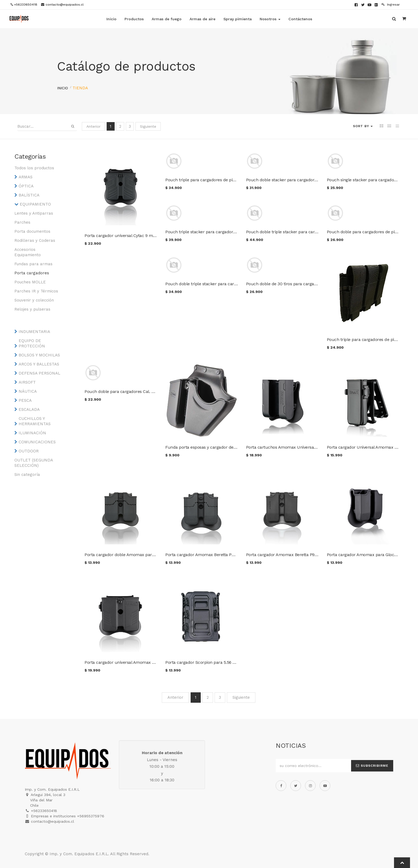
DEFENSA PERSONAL (39, 373)
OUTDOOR (29, 451)
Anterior (93, 126)
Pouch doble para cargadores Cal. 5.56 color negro (133, 391)
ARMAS (26, 177)
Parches (22, 222)
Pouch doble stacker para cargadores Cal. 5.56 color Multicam (306, 180)
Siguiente (148, 126)
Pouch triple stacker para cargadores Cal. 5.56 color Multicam (225, 232)
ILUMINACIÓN (32, 433)
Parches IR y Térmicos (36, 291)
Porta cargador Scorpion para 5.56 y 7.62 (204, 662)
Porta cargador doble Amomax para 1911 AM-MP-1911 (136, 555)
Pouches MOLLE (30, 282)
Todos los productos (34, 168)
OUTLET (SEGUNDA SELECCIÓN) (34, 463)
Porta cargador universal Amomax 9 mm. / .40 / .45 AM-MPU (144, 662)
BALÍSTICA (29, 195)
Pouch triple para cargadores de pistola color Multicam (219, 180)
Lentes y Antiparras (34, 213)
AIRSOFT (27, 382)
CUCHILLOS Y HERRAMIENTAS (35, 421)
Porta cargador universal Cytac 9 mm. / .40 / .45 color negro (143, 236)
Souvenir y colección (34, 300)
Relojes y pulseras (32, 309)
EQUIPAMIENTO (35, 204)
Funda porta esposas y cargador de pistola (206, 447)
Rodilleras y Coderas (35, 240)
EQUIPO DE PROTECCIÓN (32, 343)
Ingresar (391, 5)
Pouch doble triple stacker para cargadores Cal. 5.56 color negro (228, 284)
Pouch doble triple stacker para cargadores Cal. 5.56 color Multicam (312, 232)
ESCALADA (29, 409)
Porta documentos (32, 231)
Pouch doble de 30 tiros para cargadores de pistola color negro (307, 284)
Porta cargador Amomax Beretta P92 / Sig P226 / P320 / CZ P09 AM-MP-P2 (318, 555)
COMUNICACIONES (37, 442)
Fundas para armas (33, 264)
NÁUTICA (28, 391)
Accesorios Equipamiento (28, 252)
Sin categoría (27, 475)
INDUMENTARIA (34, 332)
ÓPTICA (26, 186)
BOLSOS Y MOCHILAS (39, 355)
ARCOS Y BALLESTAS (39, 364)
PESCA (25, 400)
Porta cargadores (32, 273)
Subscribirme (372, 766)
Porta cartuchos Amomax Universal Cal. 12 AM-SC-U (297, 447)
